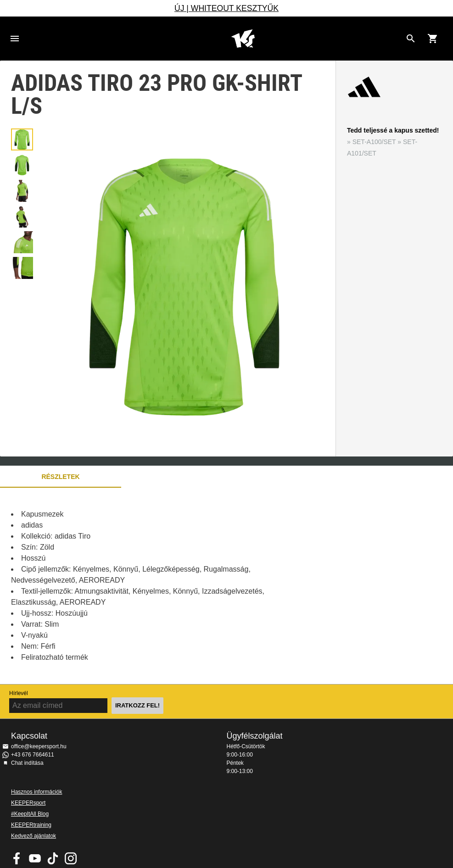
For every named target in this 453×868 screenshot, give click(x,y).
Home (243, 39)
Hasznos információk (36, 792)
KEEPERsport (28, 803)
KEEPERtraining (31, 825)
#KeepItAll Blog (30, 814)
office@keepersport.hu (39, 746)
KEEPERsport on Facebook (17, 858)
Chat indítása (27, 763)
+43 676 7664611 (33, 755)
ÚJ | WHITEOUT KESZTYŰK (226, 8)
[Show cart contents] (433, 39)
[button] (22, 139)
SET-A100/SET (374, 142)
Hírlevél (19, 693)
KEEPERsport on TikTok (53, 858)
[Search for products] (411, 39)
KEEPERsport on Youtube (35, 858)
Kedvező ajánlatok (34, 836)
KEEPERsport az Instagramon (71, 858)
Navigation (15, 39)
